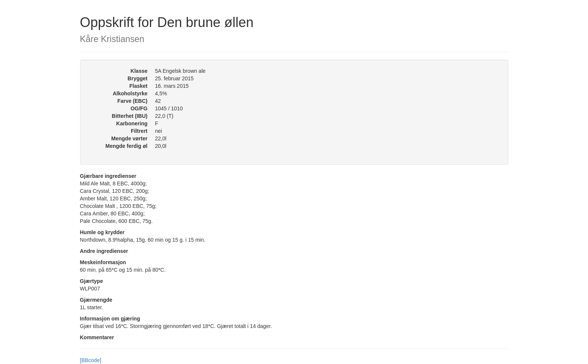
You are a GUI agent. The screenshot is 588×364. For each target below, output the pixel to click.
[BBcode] (91, 360)
